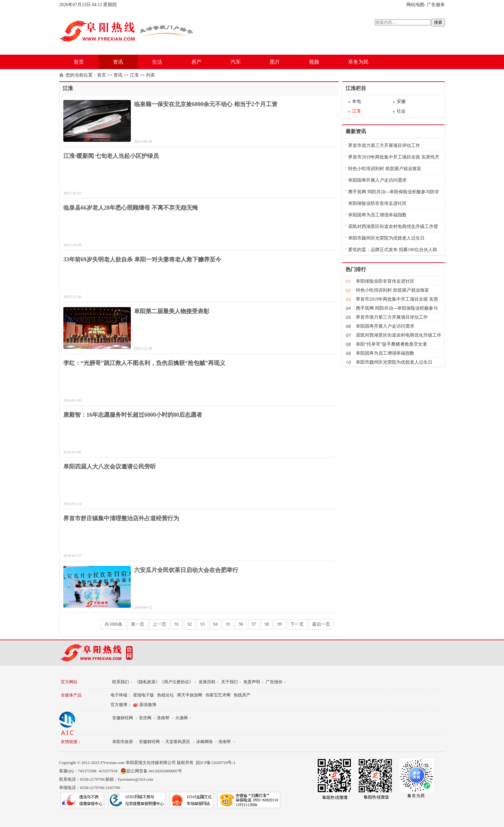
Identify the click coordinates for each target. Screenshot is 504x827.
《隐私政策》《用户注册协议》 (164, 682)
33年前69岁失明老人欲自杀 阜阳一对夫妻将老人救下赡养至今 (142, 259)
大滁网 (181, 718)
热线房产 (242, 695)
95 (228, 624)
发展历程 (207, 682)
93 (203, 624)
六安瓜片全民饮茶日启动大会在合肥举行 (186, 570)
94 (215, 624)
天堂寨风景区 (178, 742)
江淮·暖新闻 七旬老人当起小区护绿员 (111, 156)
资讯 (118, 62)
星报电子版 (144, 695)
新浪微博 (148, 705)
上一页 (159, 624)
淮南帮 (163, 718)
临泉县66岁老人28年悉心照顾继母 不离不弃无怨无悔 (131, 208)
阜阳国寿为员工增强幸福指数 (377, 215)
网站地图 (415, 5)
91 (177, 624)
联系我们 (121, 682)
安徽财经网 (123, 718)
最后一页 (321, 624)
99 (280, 624)
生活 (157, 62)
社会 (401, 111)
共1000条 (113, 624)
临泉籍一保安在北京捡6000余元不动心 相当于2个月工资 (206, 104)
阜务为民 (358, 62)
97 (254, 624)
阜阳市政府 (123, 742)
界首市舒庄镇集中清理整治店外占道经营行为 (121, 518)
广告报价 (274, 682)
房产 (196, 62)
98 (267, 624)
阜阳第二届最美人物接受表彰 (172, 311)
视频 (314, 62)
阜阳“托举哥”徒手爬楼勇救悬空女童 (392, 344)
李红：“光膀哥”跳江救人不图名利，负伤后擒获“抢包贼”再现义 (144, 363)
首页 (79, 62)
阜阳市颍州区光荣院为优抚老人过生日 (386, 238)
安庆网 (145, 718)
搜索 (438, 22)
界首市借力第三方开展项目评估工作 (384, 145)
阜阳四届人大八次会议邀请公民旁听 (110, 467)
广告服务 (436, 5)
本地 (356, 101)
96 (241, 624)
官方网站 (69, 682)
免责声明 (252, 682)
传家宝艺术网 (218, 695)
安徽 (401, 101)
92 (190, 624)
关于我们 (230, 682)
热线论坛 (166, 695)
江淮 (134, 75)
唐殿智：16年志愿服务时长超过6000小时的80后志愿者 (133, 415)
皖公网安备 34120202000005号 (151, 771)
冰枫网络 (204, 742)
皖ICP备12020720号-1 (216, 763)
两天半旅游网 (190, 695)
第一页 (138, 624)
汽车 (236, 62)
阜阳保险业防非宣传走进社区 (377, 203)
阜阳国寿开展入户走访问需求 (377, 180)
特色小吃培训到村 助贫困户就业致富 (385, 169)
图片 (275, 62)
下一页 (297, 624)
